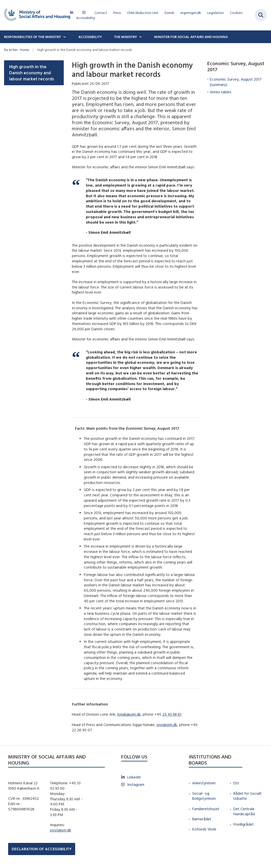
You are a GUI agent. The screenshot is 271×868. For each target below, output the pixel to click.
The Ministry (125, 37)
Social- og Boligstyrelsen (204, 796)
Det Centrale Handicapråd (244, 811)
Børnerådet (202, 819)
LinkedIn (134, 777)
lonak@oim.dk (129, 714)
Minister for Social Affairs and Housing (191, 37)
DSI (236, 783)
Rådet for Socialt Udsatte (248, 796)
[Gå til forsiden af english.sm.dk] (35, 15)
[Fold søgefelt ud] (261, 15)
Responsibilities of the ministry (33, 37)
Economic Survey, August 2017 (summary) (236, 82)
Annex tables (221, 92)
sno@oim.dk (167, 725)
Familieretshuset (206, 809)
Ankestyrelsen (204, 783)
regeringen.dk (191, 13)
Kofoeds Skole (204, 829)
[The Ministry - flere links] (140, 37)
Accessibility (90, 37)
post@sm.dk (61, 830)
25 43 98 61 (172, 714)
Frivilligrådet (244, 824)
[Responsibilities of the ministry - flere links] (64, 37)
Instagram (136, 784)
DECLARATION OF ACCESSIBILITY (42, 849)
